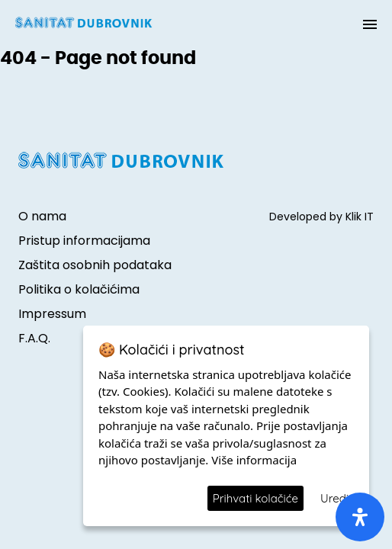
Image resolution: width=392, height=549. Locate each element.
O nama (42, 216)
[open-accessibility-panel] (360, 517)
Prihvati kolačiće (255, 498)
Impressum (52, 314)
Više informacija (254, 460)
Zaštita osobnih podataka (95, 265)
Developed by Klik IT (321, 217)
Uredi (334, 498)
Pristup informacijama (84, 241)
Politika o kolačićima (79, 289)
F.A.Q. (34, 338)
